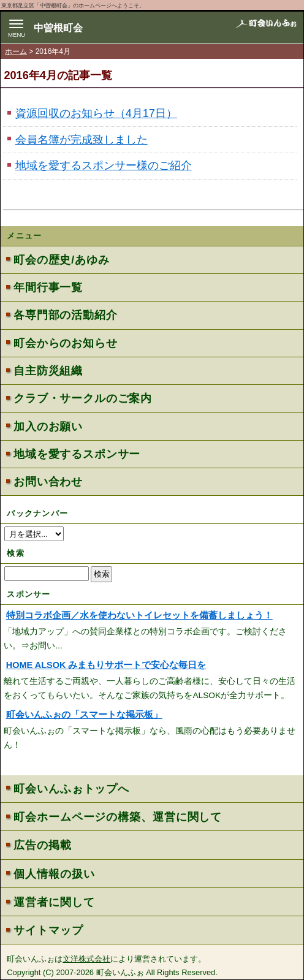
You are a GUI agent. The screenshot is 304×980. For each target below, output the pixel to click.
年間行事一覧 (48, 287)
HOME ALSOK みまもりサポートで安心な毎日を (106, 665)
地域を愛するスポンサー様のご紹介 (104, 165)
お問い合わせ (48, 482)
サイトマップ (48, 930)
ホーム (16, 51)
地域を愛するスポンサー (77, 454)
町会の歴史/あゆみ (61, 260)
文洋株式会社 (86, 959)
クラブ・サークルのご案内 (83, 398)
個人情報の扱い (54, 874)
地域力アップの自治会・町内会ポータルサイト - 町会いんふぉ (266, 29)
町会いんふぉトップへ (71, 789)
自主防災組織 (48, 371)
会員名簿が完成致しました (82, 140)
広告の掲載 (42, 845)
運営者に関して (54, 902)
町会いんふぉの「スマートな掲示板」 (84, 715)
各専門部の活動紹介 (65, 315)
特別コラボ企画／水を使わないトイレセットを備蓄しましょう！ (139, 615)
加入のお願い (48, 427)
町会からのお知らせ (65, 343)
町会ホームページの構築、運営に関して (118, 817)
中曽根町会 (58, 28)
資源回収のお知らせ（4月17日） (96, 113)
